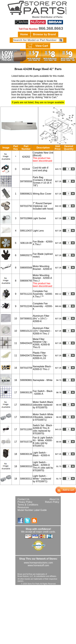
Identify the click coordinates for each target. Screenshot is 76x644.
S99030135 (26, 392)
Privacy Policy (25, 502)
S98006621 (26, 194)
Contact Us (23, 499)
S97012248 (26, 306)
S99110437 (26, 231)
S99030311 (26, 479)
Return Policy (52, 502)
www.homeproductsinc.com (38, 563)
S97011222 (26, 294)
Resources (23, 507)
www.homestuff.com (38, 565)
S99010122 (26, 331)
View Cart (37, 46)
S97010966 (26, 218)
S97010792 (26, 206)
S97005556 (26, 181)
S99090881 (26, 380)
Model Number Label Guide (32, 510)
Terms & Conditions (28, 505)
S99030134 (26, 454)
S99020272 (26, 255)
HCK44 (26, 169)
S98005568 (26, 268)
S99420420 (26, 343)
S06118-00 (26, 243)
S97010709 (26, 368)
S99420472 (26, 355)
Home (24, 34)
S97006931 (26, 319)
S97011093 (26, 429)
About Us (54, 499)
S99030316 (26, 417)
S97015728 (26, 442)
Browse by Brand (44, 34)
